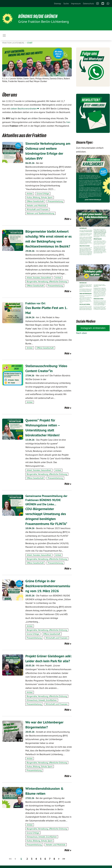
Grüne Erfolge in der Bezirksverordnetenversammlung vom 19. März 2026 (48, 584)
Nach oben (82, 333)
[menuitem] (58, 4)
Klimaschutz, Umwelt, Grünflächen (42, 698)
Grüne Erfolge (43, 193)
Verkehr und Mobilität (36, 205)
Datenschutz (88, 4)
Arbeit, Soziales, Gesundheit (39, 277)
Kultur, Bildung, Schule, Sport (40, 197)
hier (68, 122)
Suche (66, 4)
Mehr (67, 219)
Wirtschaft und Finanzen (38, 209)
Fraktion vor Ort (35, 303)
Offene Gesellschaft (35, 201)
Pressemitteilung (55, 201)
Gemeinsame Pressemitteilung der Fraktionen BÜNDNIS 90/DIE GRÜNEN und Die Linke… (46, 499)
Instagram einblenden (93, 328)
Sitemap (58, 4)
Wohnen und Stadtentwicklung (40, 213)
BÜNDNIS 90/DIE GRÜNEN (38, 16)
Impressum (76, 4)
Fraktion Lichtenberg (14, 43)
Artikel (30, 193)
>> (64, 857)
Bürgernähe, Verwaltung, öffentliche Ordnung (47, 281)
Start (30, 43)
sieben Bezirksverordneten (24, 108)
